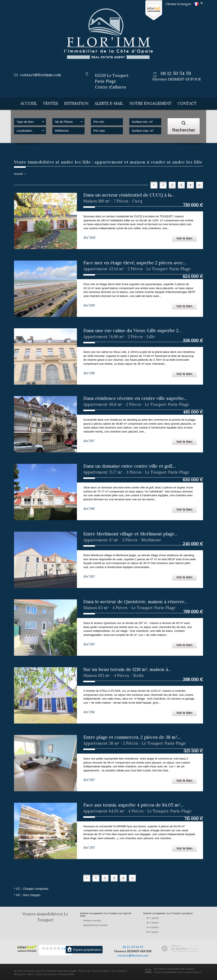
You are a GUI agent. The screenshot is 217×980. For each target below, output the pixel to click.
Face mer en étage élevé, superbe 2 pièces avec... (135, 261)
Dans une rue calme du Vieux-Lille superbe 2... (132, 329)
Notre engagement (153, 103)
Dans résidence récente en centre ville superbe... (135, 397)
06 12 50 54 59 (133, 946)
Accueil (27, 103)
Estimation (79, 103)
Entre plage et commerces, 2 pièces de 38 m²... (132, 736)
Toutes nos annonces (46, 973)
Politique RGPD (67, 973)
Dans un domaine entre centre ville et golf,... (130, 465)
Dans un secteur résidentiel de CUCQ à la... (129, 194)
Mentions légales (101, 970)
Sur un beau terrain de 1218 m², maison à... (127, 668)
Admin (31, 973)
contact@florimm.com (40, 75)
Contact (189, 103)
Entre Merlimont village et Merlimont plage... (130, 533)
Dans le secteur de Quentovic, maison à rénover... (135, 600)
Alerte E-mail (113, 103)
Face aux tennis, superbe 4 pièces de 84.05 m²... (133, 804)
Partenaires (20, 973)
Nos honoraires (119, 970)
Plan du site (84, 970)
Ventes (52, 103)
